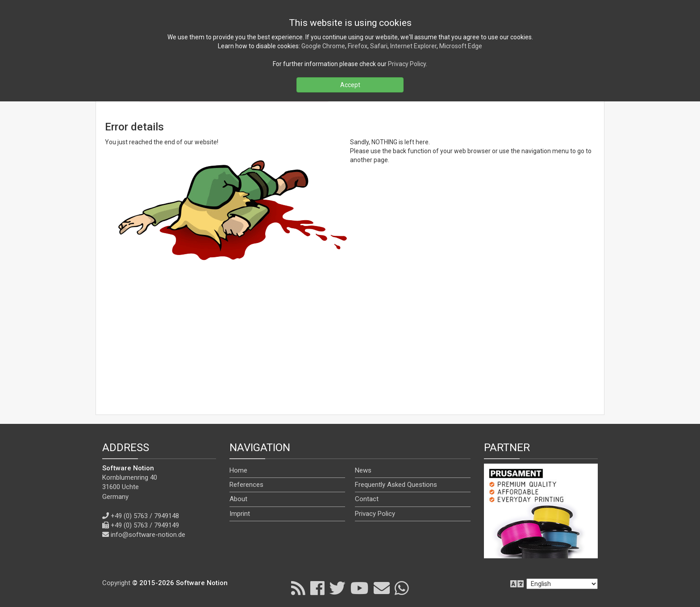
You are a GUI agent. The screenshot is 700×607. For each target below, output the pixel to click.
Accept (350, 85)
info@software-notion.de (148, 535)
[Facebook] (317, 588)
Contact (367, 499)
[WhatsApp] (402, 588)
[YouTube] (360, 588)
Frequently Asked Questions (396, 485)
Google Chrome (323, 46)
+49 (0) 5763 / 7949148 (145, 516)
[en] (562, 584)
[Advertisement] (350, 341)
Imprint (240, 514)
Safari (379, 46)
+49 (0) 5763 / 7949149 (145, 525)
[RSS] (298, 588)
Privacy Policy (375, 514)
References (246, 485)
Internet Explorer (413, 46)
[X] (337, 588)
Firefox (358, 46)
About (238, 499)
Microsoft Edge (461, 46)
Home (238, 470)
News (363, 470)
